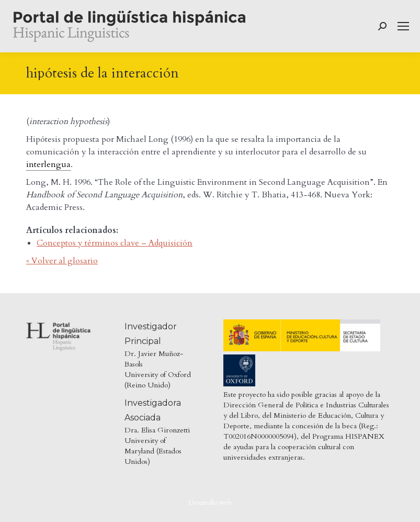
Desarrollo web (210, 503)
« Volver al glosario (62, 261)
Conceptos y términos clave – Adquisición (115, 243)
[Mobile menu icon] (403, 26)
